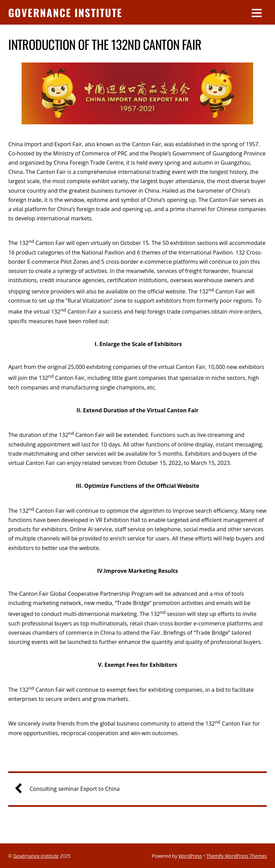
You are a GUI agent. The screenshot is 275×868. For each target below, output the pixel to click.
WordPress (190, 856)
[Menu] (257, 12)
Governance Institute (36, 856)
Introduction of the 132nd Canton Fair (105, 44)
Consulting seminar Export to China (70, 789)
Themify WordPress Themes (237, 856)
